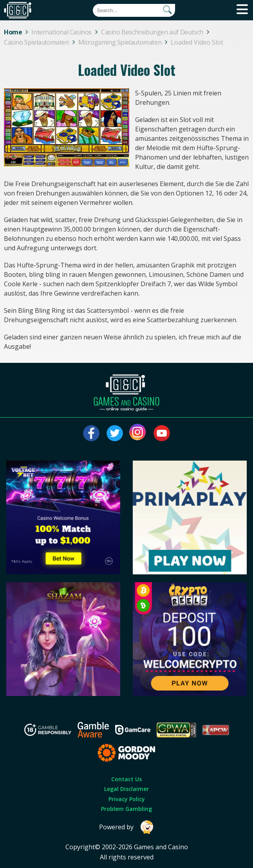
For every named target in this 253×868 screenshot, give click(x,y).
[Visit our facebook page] (91, 433)
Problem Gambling (127, 809)
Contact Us (127, 779)
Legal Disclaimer (127, 789)
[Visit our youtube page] (162, 433)
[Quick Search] (134, 10)
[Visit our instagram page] (138, 433)
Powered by (127, 827)
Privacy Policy (127, 799)
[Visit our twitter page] (115, 433)
